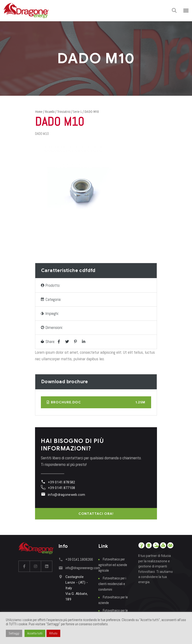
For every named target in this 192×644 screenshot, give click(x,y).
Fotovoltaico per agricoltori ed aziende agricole (113, 565)
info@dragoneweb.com (67, 495)
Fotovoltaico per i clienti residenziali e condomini (112, 584)
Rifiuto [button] (53, 633)
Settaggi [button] (14, 633)
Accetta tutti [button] (35, 633)
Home (39, 112)
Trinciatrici (64, 112)
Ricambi (50, 112)
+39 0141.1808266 (79, 559)
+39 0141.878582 (62, 482)
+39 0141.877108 (62, 488)
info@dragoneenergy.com (83, 568)
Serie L (77, 112)
